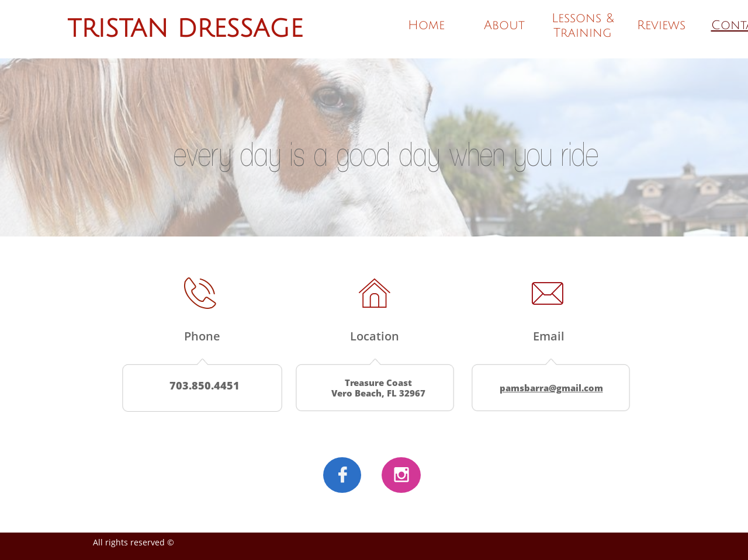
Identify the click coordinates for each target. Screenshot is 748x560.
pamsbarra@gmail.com (551, 388)
